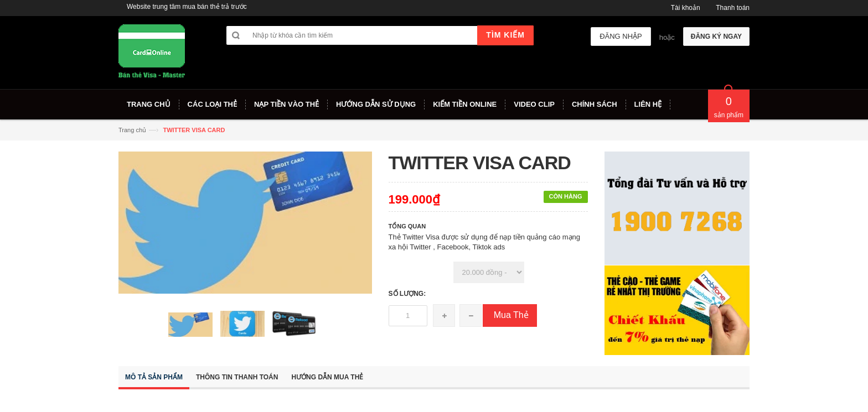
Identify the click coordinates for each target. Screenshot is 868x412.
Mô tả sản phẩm (154, 377)
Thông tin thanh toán (237, 377)
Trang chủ (132, 130)
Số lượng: (407, 294)
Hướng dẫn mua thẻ (327, 377)
